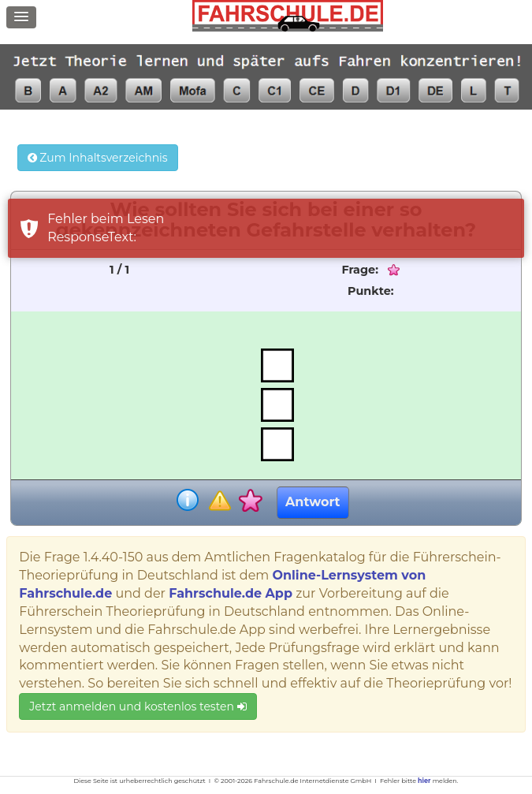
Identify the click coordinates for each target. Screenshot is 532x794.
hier (424, 781)
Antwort (313, 502)
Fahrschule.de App (231, 593)
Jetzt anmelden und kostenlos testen (138, 706)
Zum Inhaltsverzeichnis (98, 158)
